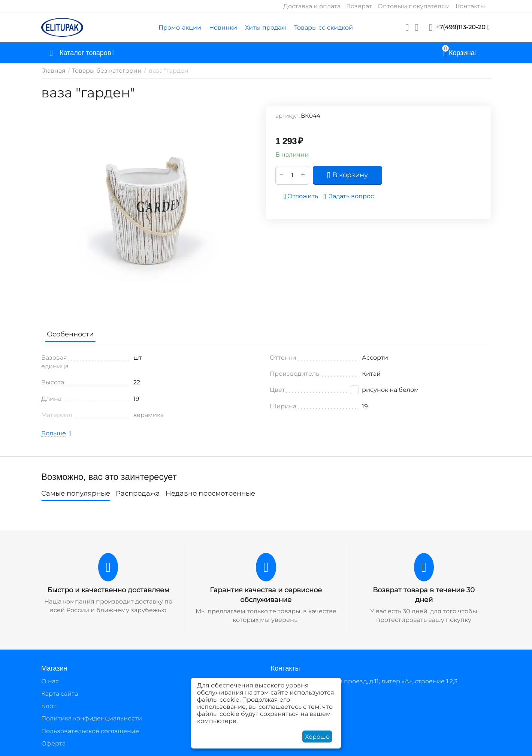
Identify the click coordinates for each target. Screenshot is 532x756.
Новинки (223, 28)
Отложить (301, 196)
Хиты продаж (266, 28)
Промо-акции (180, 28)
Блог (49, 706)
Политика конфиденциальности (92, 718)
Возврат (359, 6)
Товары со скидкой (324, 28)
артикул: (288, 116)
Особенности (70, 334)
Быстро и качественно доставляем (108, 590)
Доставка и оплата (312, 6)
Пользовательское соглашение (90, 731)
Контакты (470, 6)
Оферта (53, 743)
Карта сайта (60, 694)
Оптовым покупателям (414, 6)
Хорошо (317, 737)
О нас (50, 681)
